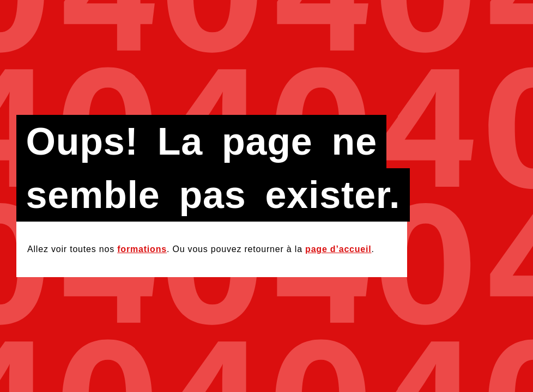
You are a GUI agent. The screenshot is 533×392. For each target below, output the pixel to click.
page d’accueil (338, 249)
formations (142, 249)
